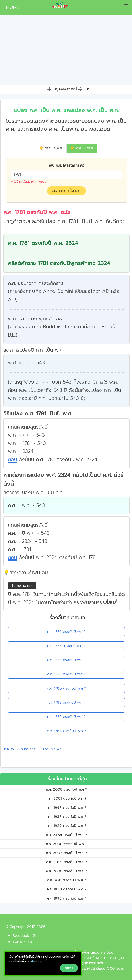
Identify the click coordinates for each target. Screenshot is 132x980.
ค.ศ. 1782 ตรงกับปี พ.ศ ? (66, 703)
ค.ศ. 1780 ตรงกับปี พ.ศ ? (66, 688)
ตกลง (69, 968)
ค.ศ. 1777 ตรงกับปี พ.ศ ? (66, 646)
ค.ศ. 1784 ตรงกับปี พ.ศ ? (66, 731)
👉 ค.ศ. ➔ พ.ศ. (82, 148)
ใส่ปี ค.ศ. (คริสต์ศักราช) (67, 166)
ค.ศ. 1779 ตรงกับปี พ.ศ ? (66, 674)
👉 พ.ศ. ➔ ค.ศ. (51, 148)
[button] (126, 6)
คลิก (34, 936)
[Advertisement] (66, 52)
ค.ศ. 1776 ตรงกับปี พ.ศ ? (66, 632)
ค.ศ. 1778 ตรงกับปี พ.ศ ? (66, 660)
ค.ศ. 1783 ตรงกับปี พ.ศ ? (66, 717)
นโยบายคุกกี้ (38, 961)
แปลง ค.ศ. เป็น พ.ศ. (67, 191)
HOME (11, 7)
